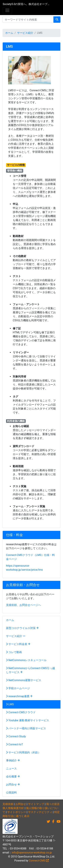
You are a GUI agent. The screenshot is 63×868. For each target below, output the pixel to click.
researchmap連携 (19, 696)
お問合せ (13, 785)
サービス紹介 (25, 33)
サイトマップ (36, 804)
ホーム (9, 33)
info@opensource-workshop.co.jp (32, 853)
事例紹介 (13, 760)
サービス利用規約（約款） (23, 752)
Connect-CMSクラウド (21, 712)
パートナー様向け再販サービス (26, 728)
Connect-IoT (15, 744)
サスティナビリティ (40, 812)
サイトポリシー (17, 812)
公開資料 (11, 793)
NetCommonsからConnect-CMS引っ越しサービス (30, 670)
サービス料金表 (18, 644)
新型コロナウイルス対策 (22, 628)
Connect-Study (16, 736)
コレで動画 (14, 652)
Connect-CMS (39, 861)
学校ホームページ (18, 688)
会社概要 (13, 776)
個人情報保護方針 (13, 808)
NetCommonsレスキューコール (26, 660)
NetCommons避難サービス (24, 680)
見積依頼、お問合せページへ (24, 605)
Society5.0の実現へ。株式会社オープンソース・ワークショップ (26, 4)
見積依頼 (8, 804)
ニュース (11, 768)
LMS (10, 704)
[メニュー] (7, 10)
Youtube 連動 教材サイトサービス (28, 720)
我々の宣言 (53, 804)
